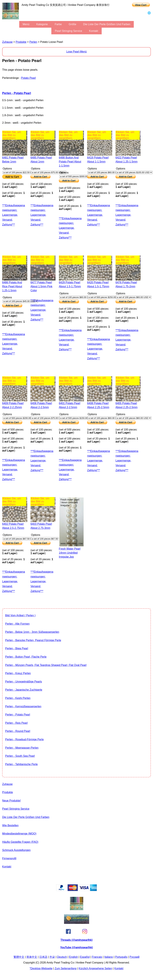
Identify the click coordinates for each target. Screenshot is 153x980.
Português (121, 957)
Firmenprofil (9, 858)
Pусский (135, 957)
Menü (26, 24)
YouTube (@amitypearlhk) (76, 947)
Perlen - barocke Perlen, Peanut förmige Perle (33, 640)
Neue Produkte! (11, 801)
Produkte (21, 42)
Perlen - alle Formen (17, 624)
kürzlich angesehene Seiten (95, 968)
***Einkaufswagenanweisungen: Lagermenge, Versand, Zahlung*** (14, 215)
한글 (52, 957)
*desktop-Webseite (41, 968)
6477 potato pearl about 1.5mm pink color (41, 286)
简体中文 (32, 957)
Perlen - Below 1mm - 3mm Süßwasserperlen (32, 632)
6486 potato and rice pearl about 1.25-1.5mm (12, 286)
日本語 (43, 957)
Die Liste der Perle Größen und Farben (107, 24)
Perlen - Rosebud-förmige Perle (24, 739)
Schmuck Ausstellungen (16, 850)
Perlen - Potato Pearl (17, 93)
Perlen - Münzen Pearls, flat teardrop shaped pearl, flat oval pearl (46, 665)
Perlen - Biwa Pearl (17, 648)
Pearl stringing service (68, 31)
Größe (72, 24)
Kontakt (94, 31)
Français (97, 957)
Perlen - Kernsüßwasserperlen (23, 706)
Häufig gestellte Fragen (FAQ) (20, 842)
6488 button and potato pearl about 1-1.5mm (70, 162)
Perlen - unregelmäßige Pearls (24, 682)
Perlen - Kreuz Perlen (18, 673)
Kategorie (42, 24)
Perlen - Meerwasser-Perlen (22, 748)
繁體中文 (19, 957)
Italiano (109, 957)
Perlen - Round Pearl (18, 731)
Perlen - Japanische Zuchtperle (24, 690)
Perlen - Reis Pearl (16, 723)
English (73, 957)
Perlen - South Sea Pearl (20, 756)
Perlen (33, 42)
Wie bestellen (10, 825)
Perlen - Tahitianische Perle (21, 764)
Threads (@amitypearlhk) (77, 940)
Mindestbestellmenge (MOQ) (19, 834)
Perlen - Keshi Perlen (18, 698)
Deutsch (62, 957)
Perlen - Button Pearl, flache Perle (26, 657)
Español (85, 957)
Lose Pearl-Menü (77, 52)
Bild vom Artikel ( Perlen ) (20, 615)
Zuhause (7, 42)
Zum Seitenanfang (66, 968)
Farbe (58, 24)
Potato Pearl (28, 78)
